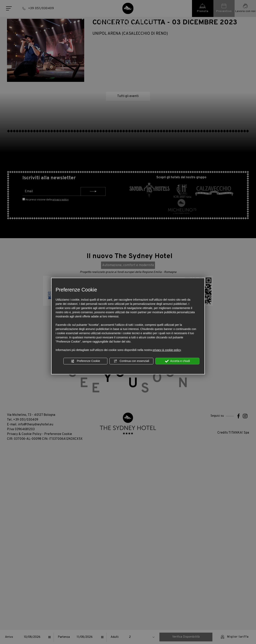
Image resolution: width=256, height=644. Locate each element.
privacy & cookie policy (167, 350)
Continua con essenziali (131, 361)
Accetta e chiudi (177, 361)
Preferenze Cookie (85, 361)
